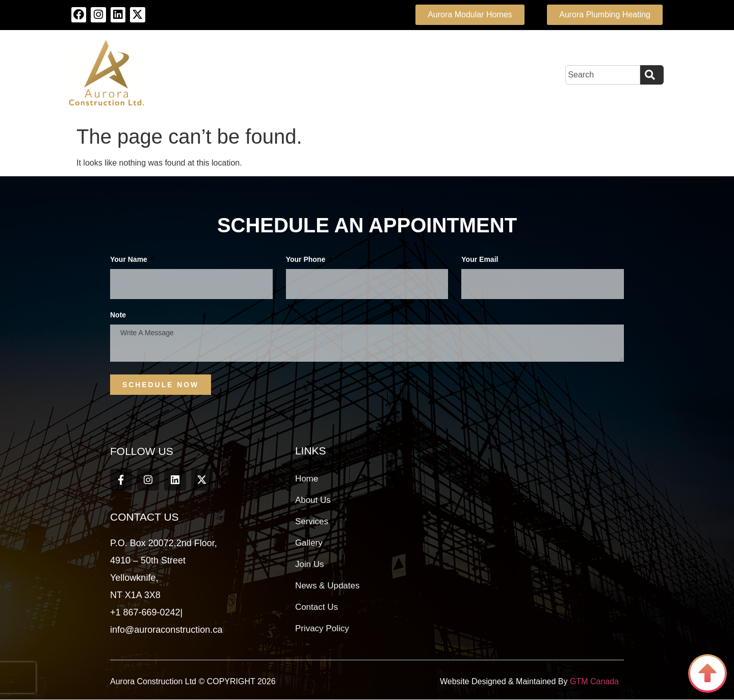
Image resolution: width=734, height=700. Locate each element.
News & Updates (327, 586)
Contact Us (486, 75)
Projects (417, 75)
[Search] (652, 75)
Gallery (309, 543)
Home (307, 479)
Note (118, 315)
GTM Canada (593, 682)
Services (312, 521)
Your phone (307, 260)
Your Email (481, 260)
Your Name (130, 260)
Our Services (303, 75)
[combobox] (603, 75)
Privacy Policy (322, 628)
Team (365, 75)
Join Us (310, 564)
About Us (230, 75)
